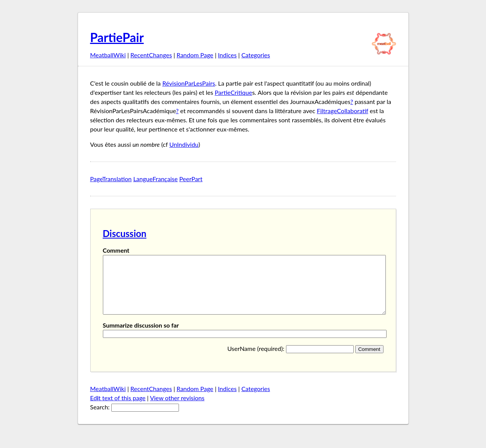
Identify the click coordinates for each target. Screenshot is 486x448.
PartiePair (117, 37)
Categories (256, 55)
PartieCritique (234, 92)
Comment (116, 250)
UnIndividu (184, 144)
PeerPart (191, 179)
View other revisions (177, 409)
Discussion (125, 233)
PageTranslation (111, 179)
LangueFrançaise (155, 179)
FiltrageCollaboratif (342, 111)
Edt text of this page (118, 409)
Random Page (195, 55)
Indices (227, 55)
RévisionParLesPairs (189, 83)
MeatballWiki (108, 55)
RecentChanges (151, 55)
